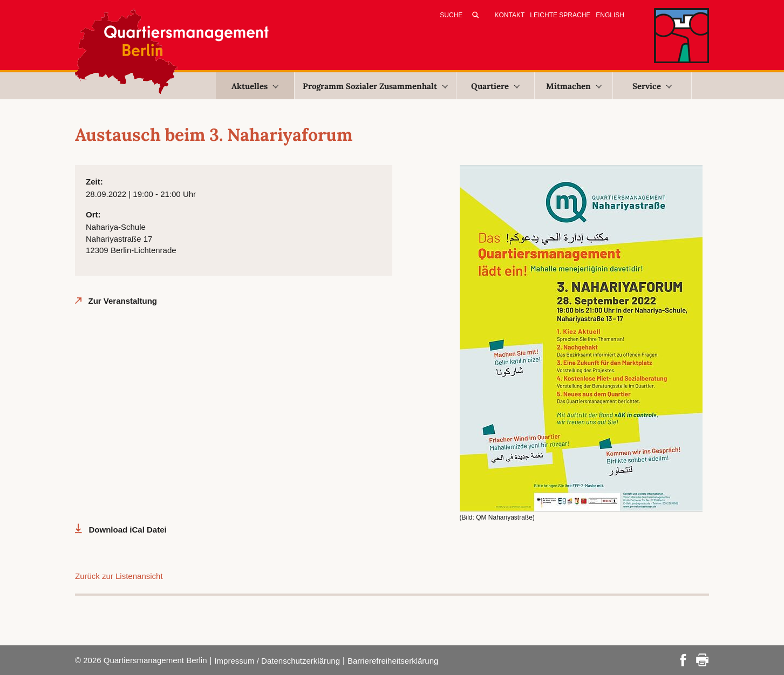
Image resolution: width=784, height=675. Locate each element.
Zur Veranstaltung (123, 301)
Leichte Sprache (560, 15)
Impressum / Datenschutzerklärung (277, 661)
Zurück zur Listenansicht (119, 576)
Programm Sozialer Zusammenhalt (375, 86)
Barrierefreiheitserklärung (393, 661)
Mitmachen (574, 86)
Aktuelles (255, 86)
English (610, 15)
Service (652, 86)
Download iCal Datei (128, 530)
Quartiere (495, 86)
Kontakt (510, 15)
